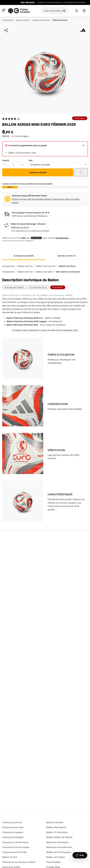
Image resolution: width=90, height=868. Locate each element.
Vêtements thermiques (57, 842)
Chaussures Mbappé (13, 837)
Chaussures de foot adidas (16, 847)
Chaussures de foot (12, 822)
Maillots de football (55, 857)
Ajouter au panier (38, 172)
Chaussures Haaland (13, 832)
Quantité (6, 160)
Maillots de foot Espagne (58, 852)
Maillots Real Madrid (56, 827)
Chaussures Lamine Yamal (15, 842)
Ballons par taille (44, 272)
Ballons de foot (23, 20)
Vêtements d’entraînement (59, 847)
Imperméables (53, 862)
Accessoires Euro (38, 287)
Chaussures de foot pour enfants (19, 862)
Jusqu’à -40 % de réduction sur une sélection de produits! (56, 2)
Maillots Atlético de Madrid (59, 837)
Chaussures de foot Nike (14, 852)
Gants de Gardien (55, 822)
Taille (30, 160)
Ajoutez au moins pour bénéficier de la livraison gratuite (27, 184)
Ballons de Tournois (41, 20)
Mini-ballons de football (68, 272)
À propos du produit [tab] (24, 256)
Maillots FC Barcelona (57, 832)
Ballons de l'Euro (60, 20)
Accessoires (8, 20)
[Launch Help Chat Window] (80, 855)
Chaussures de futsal (13, 827)
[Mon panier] (84, 11)
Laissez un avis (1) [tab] (66, 256)
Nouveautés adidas (14, 287)
